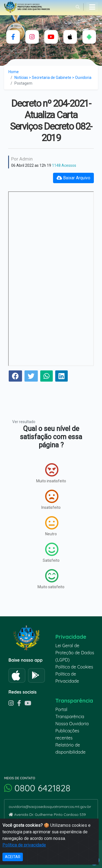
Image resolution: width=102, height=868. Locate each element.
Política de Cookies (74, 667)
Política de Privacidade (67, 677)
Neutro (52, 526)
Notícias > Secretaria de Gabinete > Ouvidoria (53, 78)
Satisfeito (51, 552)
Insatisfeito (51, 500)
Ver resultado (24, 422)
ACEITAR (13, 857)
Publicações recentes (67, 734)
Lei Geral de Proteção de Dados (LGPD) (75, 653)
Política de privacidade (24, 845)
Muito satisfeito (51, 579)
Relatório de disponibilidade (71, 748)
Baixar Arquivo (73, 178)
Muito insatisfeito (51, 473)
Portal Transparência (70, 713)
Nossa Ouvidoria (72, 724)
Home (14, 72)
